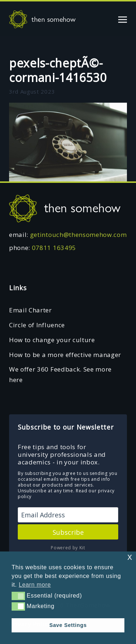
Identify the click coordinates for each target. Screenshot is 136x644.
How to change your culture (52, 340)
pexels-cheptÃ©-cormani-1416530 (58, 70)
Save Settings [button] (68, 625)
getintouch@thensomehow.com (79, 235)
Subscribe (68, 532)
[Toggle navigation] (123, 19)
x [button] (130, 557)
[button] (18, 596)
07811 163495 (54, 248)
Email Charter (30, 310)
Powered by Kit (68, 548)
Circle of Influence (37, 325)
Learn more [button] (35, 585)
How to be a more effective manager (65, 355)
